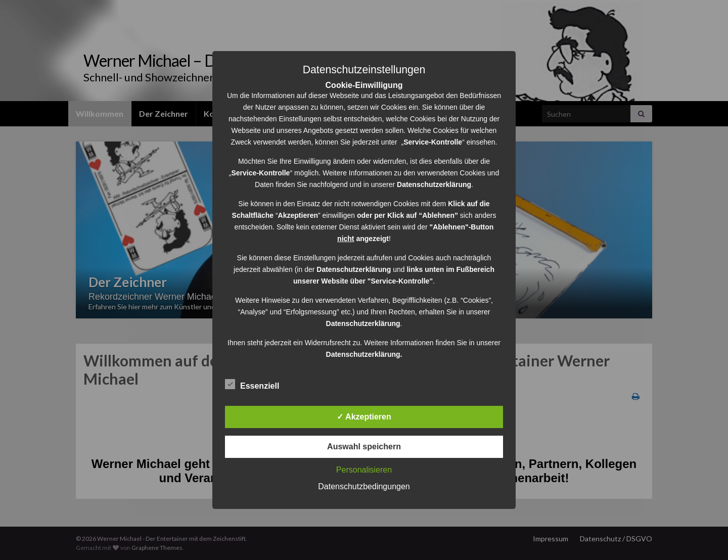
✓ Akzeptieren (364, 417)
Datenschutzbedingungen (364, 486)
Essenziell (252, 385)
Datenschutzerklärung (354, 269)
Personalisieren (364, 470)
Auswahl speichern (364, 447)
